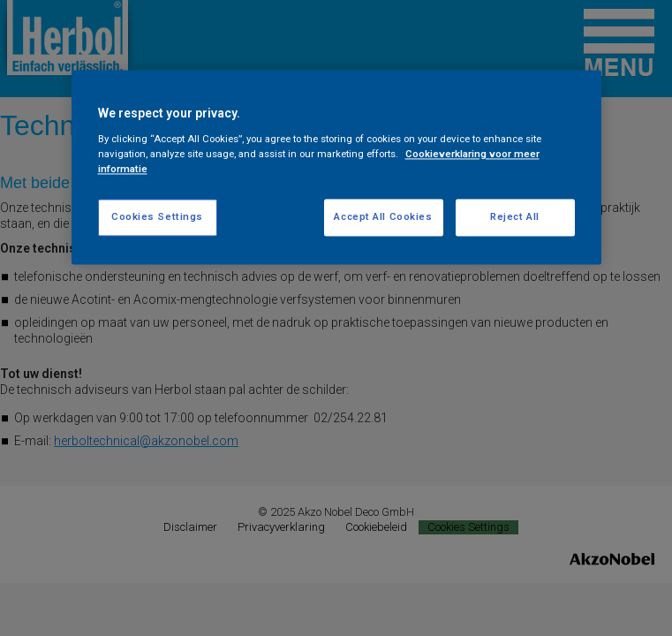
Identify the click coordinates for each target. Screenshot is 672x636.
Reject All (515, 216)
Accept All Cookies (383, 216)
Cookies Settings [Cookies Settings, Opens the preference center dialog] (157, 216)
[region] (336, 167)
